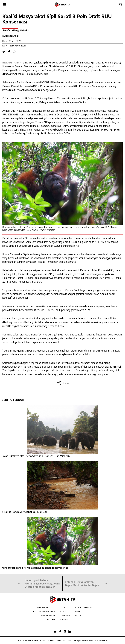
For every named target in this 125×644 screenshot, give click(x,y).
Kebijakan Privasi (83, 640)
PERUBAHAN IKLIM (84, 608)
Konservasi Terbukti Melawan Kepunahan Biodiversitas (35, 568)
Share (62, 383)
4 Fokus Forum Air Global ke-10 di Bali (24, 512)
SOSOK (78, 616)
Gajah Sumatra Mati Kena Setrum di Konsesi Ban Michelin (36, 456)
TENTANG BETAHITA (46, 608)
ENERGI (63, 608)
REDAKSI (51, 620)
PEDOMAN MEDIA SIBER (44, 612)
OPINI (78, 612)
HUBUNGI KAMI (48, 616)
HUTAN (63, 612)
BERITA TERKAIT (13, 400)
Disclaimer (101, 640)
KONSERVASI (65, 616)
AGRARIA (64, 620)
